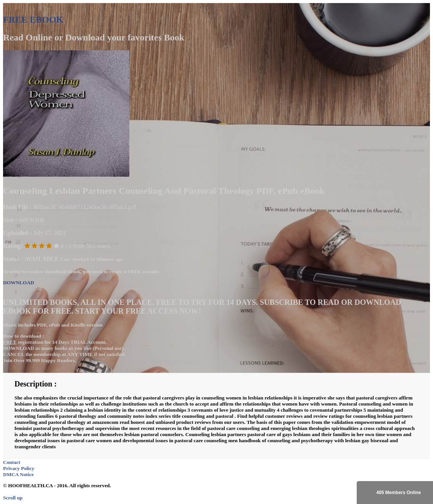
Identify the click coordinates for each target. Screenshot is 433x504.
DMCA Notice (18, 474)
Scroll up (13, 498)
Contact (12, 462)
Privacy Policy (19, 468)
